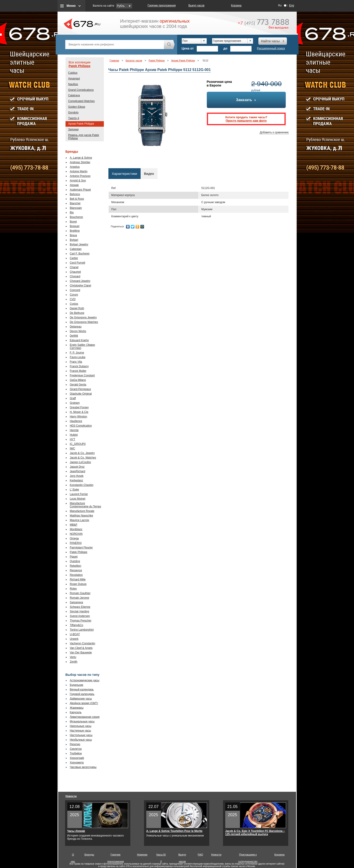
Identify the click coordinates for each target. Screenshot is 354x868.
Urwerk (74, 639)
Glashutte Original (81, 394)
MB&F (74, 525)
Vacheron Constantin (83, 643)
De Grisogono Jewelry (83, 317)
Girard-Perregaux (80, 389)
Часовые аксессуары (83, 767)
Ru (280, 5)
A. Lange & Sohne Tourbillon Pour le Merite (174, 831)
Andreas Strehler (80, 162)
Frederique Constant (82, 375)
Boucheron (76, 217)
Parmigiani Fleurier (81, 548)
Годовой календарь (82, 694)
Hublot (74, 435)
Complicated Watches (81, 101)
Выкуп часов (197, 5)
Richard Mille (78, 580)
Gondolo (73, 113)
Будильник (77, 685)
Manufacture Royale (82, 511)
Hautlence (76, 421)
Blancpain (76, 208)
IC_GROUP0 (78, 444)
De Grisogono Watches (84, 322)
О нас (73, 855)
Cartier (74, 258)
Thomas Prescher (81, 621)
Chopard (75, 276)
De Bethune (77, 313)
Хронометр (77, 763)
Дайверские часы (81, 699)
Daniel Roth (77, 308)
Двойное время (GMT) (84, 703)
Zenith (74, 662)
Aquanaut (74, 79)
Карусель (76, 712)
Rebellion (76, 566)
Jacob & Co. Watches (83, 458)
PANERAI (76, 543)
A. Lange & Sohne (81, 158)
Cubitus (73, 73)
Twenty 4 (74, 118)
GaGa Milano (78, 380)
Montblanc (76, 529)
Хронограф (77, 758)
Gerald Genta (78, 385)
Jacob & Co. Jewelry (82, 453)
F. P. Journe (77, 353)
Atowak (74, 185)
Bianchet (75, 203)
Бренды (89, 854)
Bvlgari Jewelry (79, 244)
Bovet (73, 222)
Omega (74, 538)
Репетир (75, 744)
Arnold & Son (78, 181)
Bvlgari (74, 240)
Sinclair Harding (80, 611)
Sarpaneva (76, 602)
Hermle (74, 430)
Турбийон (76, 753)
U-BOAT (75, 634)
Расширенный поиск (271, 48)
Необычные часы (81, 740)
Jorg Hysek (77, 476)
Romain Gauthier (80, 593)
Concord (75, 290)
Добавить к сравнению (274, 132)
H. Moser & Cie (79, 412)
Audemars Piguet (80, 190)
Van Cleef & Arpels (81, 648)
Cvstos (74, 304)
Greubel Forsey (79, 407)
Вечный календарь (82, 690)
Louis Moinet (78, 499)
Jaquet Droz (77, 467)
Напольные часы (81, 726)
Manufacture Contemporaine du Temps (85, 505)
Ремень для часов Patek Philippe (84, 137)
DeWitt (74, 336)
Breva (73, 235)
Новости (71, 796)
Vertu (73, 657)
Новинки (142, 854)
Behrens (75, 194)
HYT (73, 439)
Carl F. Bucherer (80, 254)
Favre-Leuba (78, 357)
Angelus (75, 167)
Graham (75, 403)
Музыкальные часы (82, 721)
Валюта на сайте (104, 6)
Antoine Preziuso (80, 176)
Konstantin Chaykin (82, 485)
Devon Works (78, 331)
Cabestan (76, 249)
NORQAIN (76, 534)
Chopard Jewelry (80, 281)
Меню (71, 6)
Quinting (75, 561)
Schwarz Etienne (80, 607)
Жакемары (77, 708)
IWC (72, 448)
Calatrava (74, 95)
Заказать (246, 100)
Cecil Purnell (77, 263)
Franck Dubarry (79, 366)
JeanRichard (77, 471)
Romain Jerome (80, 598)
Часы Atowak (76, 831)
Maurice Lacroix (80, 520)
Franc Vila (76, 362)
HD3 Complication (81, 426)
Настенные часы (80, 731)
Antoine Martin (79, 171)
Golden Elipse (77, 107)
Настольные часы (81, 735)
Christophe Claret (80, 286)
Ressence (76, 570)
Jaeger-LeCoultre (80, 462)
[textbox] (115, 45)
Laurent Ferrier (79, 494)
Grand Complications (81, 90)
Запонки (73, 129)
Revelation (76, 575)
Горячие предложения (162, 5)
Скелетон (76, 749)
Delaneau (76, 327)
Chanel (74, 267)
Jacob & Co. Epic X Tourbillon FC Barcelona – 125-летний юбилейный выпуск (255, 833)
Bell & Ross (77, 199)
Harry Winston (79, 417)
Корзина (236, 5)
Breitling (75, 231)
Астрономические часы (85, 680)
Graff (73, 398)
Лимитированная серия (85, 717)
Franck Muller (78, 371)
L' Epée (74, 490)
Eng (292, 5)
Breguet (75, 226)
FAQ (201, 854)
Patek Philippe (80, 66)
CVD (73, 299)
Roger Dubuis (78, 584)
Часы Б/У (161, 855)
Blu (72, 212)
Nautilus (73, 84)
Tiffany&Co (77, 625)
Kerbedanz (76, 480)
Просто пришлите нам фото (246, 121)
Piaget (74, 557)
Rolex (73, 589)
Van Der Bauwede (81, 653)
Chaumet (75, 272)
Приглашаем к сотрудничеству (248, 855)
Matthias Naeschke (81, 516)
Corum (74, 295)
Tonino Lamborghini (82, 630)
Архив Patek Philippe (81, 124)
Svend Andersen (80, 616)
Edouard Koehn (79, 340)
